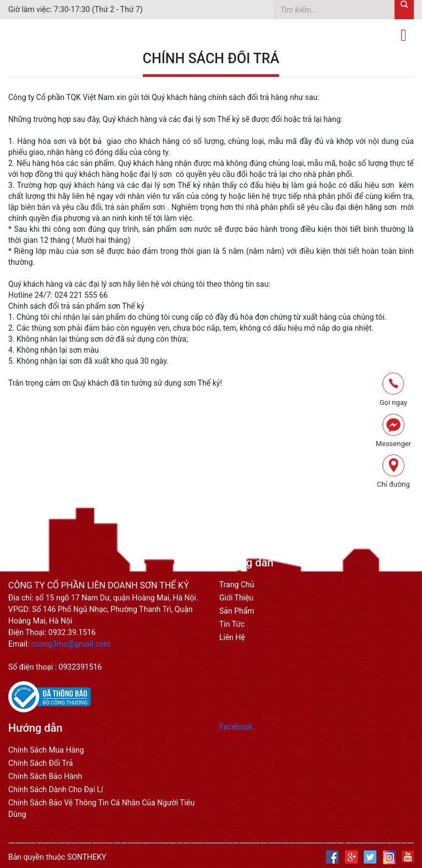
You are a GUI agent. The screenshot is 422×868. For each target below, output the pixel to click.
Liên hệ (232, 637)
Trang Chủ (237, 585)
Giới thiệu (236, 598)
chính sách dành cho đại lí (56, 789)
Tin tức (232, 624)
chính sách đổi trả (41, 763)
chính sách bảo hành (45, 776)
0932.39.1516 (72, 632)
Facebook (236, 727)
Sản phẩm (237, 611)
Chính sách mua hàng (46, 750)
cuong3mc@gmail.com (71, 644)
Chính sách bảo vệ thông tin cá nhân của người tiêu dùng (101, 808)
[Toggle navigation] (404, 35)
